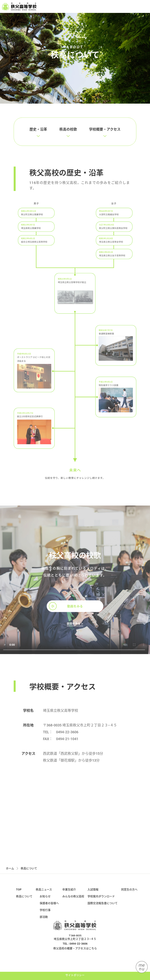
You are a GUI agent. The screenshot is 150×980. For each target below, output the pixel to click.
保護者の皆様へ (49, 908)
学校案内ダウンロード (101, 901)
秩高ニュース (44, 894)
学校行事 (45, 915)
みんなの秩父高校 (73, 901)
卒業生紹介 (69, 894)
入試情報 (93, 894)
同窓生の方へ (129, 894)
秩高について (24, 901)
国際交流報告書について (103, 908)
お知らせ (45, 901)
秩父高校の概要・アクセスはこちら (75, 953)
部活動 (44, 921)
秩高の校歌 (68, 134)
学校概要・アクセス (105, 134)
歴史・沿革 (38, 134)
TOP (19, 894)
